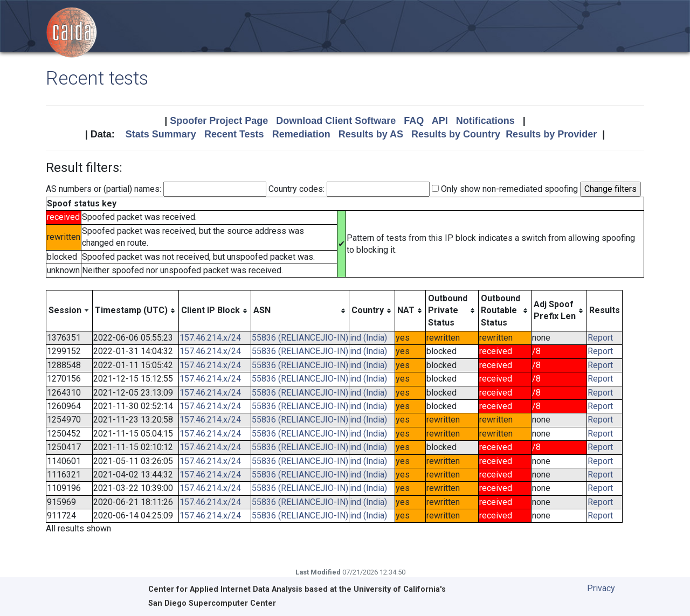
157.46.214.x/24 (210, 338)
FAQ (414, 121)
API (440, 121)
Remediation (301, 134)
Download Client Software (336, 121)
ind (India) (368, 338)
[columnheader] (70, 310)
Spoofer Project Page (219, 121)
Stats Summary (161, 134)
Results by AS (371, 134)
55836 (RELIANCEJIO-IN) (300, 338)
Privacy (601, 588)
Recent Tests (234, 134)
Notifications (485, 121)
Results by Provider (551, 134)
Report (600, 338)
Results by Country (456, 134)
